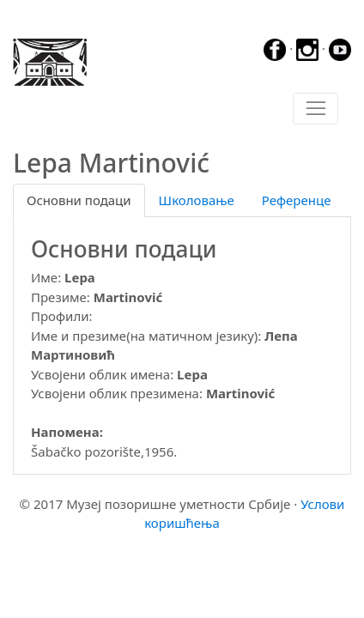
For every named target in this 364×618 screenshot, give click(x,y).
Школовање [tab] (197, 200)
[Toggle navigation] (315, 109)
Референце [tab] (297, 200)
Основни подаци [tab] (79, 200)
